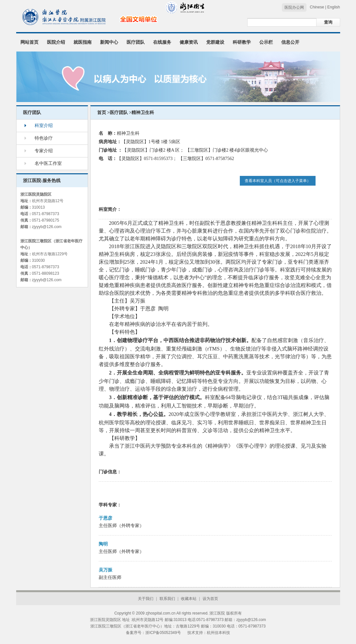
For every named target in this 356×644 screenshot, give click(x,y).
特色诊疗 (44, 138)
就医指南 (83, 42)
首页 (102, 113)
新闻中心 (109, 42)
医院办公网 (294, 7)
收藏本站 (189, 599)
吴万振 (106, 570)
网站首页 (29, 42)
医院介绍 (56, 42)
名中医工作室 (48, 163)
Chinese (317, 7)
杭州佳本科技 (218, 633)
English (334, 7)
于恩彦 (106, 518)
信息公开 (290, 42)
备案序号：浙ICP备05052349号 (153, 633)
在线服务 (162, 42)
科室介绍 (44, 126)
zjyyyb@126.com (47, 227)
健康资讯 (189, 42)
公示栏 (266, 42)
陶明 (103, 544)
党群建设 (215, 42)
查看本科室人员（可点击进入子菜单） (278, 181)
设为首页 (210, 599)
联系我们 (167, 599)
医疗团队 (136, 42)
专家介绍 (44, 151)
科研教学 (242, 42)
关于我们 (146, 599)
